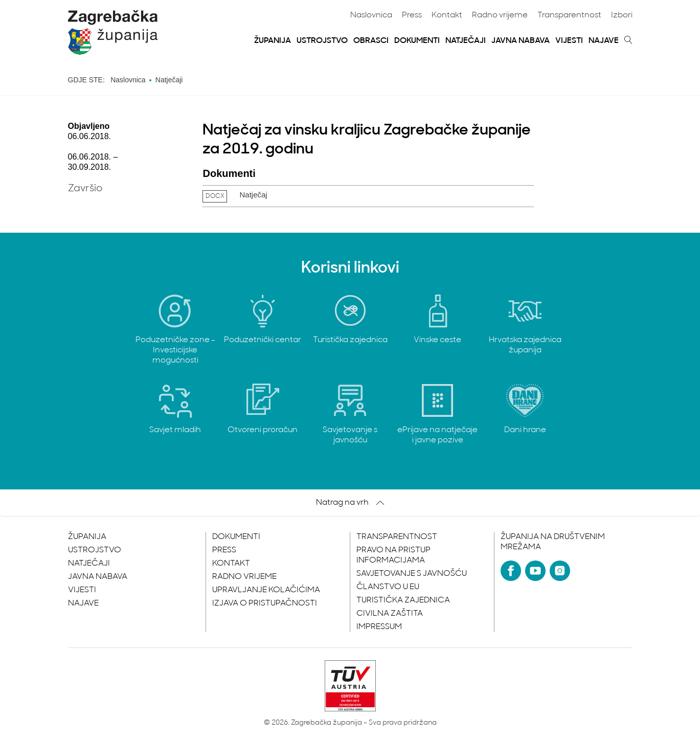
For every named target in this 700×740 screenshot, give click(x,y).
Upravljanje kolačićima (266, 590)
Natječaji (466, 41)
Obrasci (371, 41)
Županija (273, 41)
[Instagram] (560, 571)
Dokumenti (417, 41)
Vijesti (569, 41)
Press (412, 15)
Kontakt (447, 15)
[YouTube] (535, 571)
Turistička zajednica (403, 600)
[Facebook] (511, 571)
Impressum (379, 627)
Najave (604, 41)
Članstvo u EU (388, 587)
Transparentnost (569, 15)
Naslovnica (371, 15)
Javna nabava (521, 41)
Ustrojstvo (322, 41)
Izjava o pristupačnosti (265, 603)
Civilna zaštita (390, 614)
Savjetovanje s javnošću (412, 574)
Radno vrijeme (500, 15)
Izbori (622, 15)
